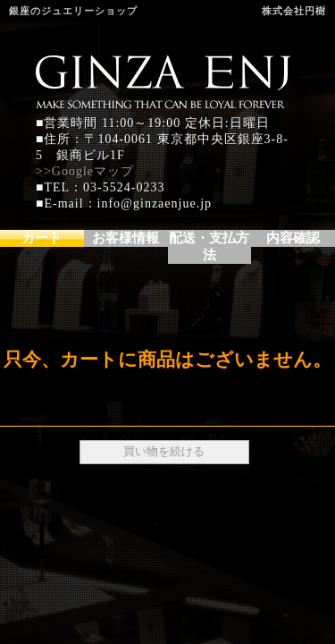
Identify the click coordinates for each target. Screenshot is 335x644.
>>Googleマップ (85, 171)
